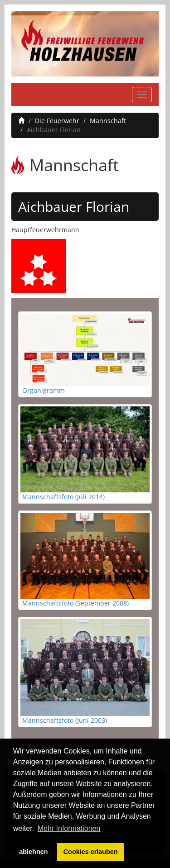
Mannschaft (108, 121)
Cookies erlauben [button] (91, 852)
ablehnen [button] (33, 852)
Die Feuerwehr (57, 121)
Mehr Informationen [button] (69, 828)
